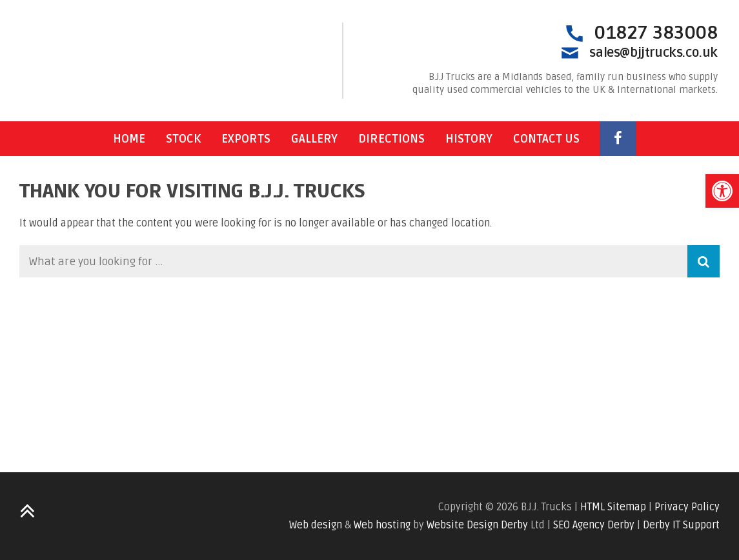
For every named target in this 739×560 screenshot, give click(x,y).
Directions (391, 139)
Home (129, 139)
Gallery (314, 139)
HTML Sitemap (613, 507)
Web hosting (382, 525)
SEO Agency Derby (594, 525)
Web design (316, 525)
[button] (722, 191)
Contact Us (546, 139)
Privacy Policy (687, 507)
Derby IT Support (681, 525)
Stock (183, 139)
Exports (246, 139)
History (469, 139)
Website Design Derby (477, 525)
